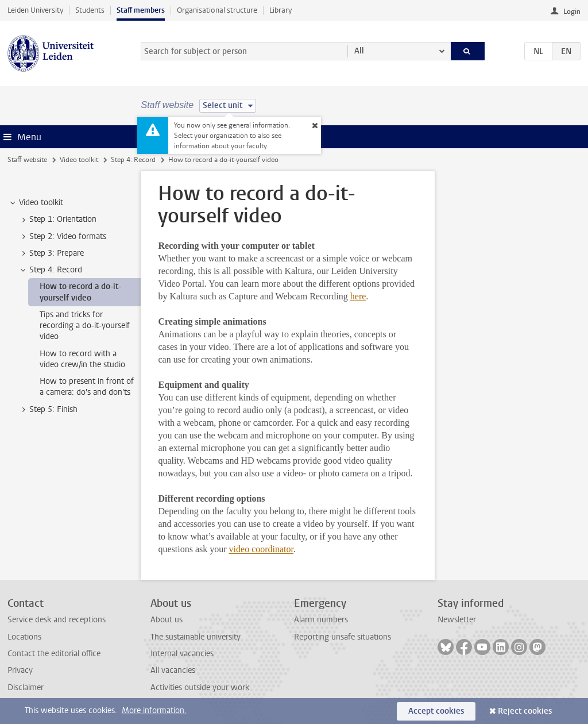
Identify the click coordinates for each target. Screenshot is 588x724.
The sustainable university (196, 637)
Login (572, 11)
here (358, 296)
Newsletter (457, 620)
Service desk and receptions (57, 620)
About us (167, 620)
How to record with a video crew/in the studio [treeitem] (82, 359)
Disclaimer (26, 688)
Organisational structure (217, 10)
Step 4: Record (133, 160)
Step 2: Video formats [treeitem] (62, 237)
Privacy (20, 670)
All (359, 51)
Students (90, 10)
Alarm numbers (321, 620)
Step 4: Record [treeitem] (50, 270)
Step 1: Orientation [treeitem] (57, 219)
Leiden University (35, 10)
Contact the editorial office (54, 654)
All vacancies (173, 670)
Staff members (141, 10)
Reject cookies (525, 711)
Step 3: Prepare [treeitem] (51, 253)
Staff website (27, 160)
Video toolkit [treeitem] (36, 203)
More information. (154, 710)
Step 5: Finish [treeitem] (48, 410)
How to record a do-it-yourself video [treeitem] (80, 292)
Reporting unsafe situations (343, 637)
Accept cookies (436, 711)
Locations (24, 637)
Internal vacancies (182, 654)
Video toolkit (79, 160)
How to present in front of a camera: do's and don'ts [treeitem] (87, 387)
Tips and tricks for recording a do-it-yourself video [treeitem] (85, 326)
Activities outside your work (200, 688)
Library (281, 10)
